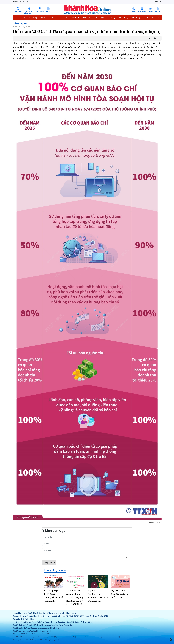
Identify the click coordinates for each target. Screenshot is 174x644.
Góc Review (142, 12)
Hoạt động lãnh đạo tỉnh (29, 12)
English (156, 2)
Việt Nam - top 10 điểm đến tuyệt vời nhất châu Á (120, 594)
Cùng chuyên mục (55, 570)
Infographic (20, 23)
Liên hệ (150, 12)
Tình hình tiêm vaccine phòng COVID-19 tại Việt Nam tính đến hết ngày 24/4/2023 (75, 598)
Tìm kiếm (133, 12)
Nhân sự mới (40, 12)
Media (48, 12)
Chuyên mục (18, 12)
